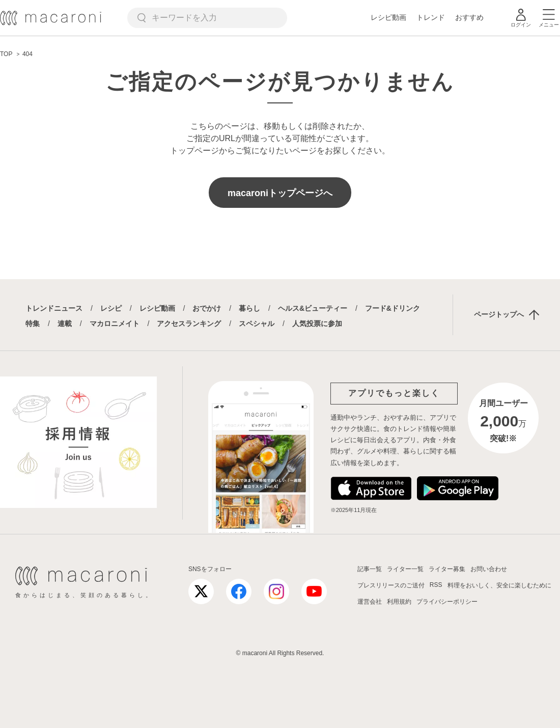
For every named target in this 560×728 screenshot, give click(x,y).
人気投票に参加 (317, 323)
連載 (65, 323)
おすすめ (469, 17)
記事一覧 (370, 569)
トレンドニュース (54, 308)
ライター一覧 (405, 569)
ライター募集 (447, 569)
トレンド (431, 17)
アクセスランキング (189, 323)
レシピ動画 (388, 17)
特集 (33, 323)
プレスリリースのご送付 (391, 585)
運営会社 (370, 602)
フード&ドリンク (393, 308)
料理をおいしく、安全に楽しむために (499, 585)
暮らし (249, 308)
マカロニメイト (115, 323)
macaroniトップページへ (280, 193)
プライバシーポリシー (447, 602)
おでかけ (207, 308)
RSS (436, 585)
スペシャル (257, 323)
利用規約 (399, 602)
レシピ (111, 308)
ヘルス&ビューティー (313, 308)
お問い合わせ (489, 569)
